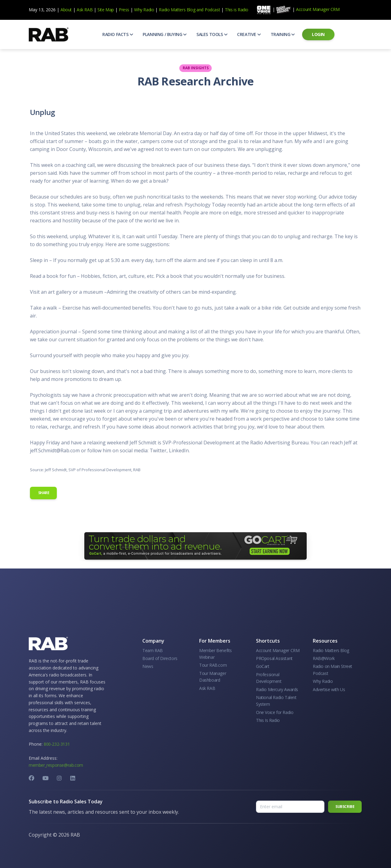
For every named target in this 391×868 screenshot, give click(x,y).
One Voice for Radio (275, 712)
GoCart (263, 666)
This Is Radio (268, 720)
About (66, 10)
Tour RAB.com (213, 665)
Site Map (106, 10)
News (148, 666)
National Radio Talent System (276, 701)
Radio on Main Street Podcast (333, 670)
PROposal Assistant (274, 658)
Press (124, 10)
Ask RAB (85, 10)
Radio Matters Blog (177, 10)
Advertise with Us (329, 689)
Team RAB (153, 650)
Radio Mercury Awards (277, 689)
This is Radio (237, 10)
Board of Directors (160, 658)
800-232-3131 (57, 744)
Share (43, 493)
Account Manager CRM (318, 9)
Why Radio (144, 10)
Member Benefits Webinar (216, 654)
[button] (118, 34)
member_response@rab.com (56, 765)
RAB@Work (324, 658)
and (200, 10)
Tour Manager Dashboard (213, 677)
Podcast (212, 10)
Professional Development (269, 678)
